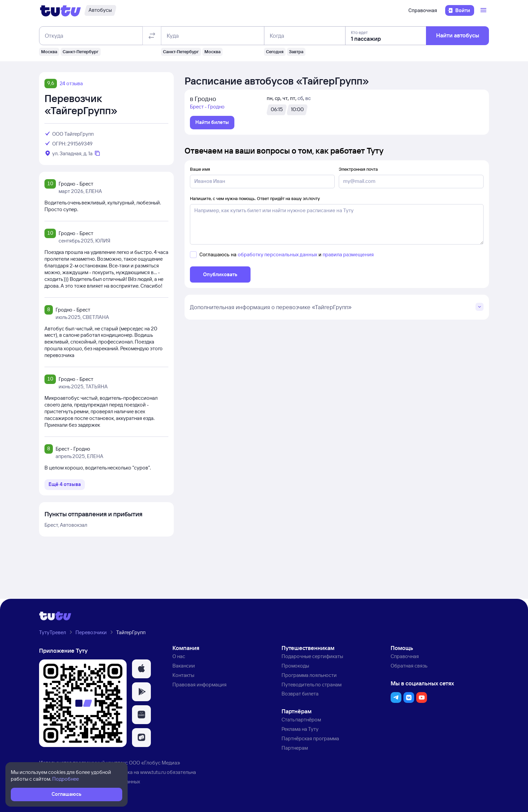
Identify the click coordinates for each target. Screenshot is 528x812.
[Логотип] (60, 10)
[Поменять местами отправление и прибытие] (152, 36)
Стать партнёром (301, 720)
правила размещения (348, 254)
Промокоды (295, 666)
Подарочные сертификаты (312, 656)
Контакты (183, 675)
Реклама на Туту (300, 729)
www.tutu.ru (153, 772)
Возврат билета (300, 694)
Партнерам (295, 748)
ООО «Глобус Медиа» (155, 763)
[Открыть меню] (484, 10)
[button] (141, 669)
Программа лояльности (309, 675)
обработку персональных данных (277, 254)
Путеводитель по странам (311, 685)
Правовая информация (200, 685)
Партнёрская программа (310, 738)
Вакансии (184, 666)
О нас (179, 656)
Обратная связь (409, 666)
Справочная (423, 10)
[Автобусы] (100, 10)
